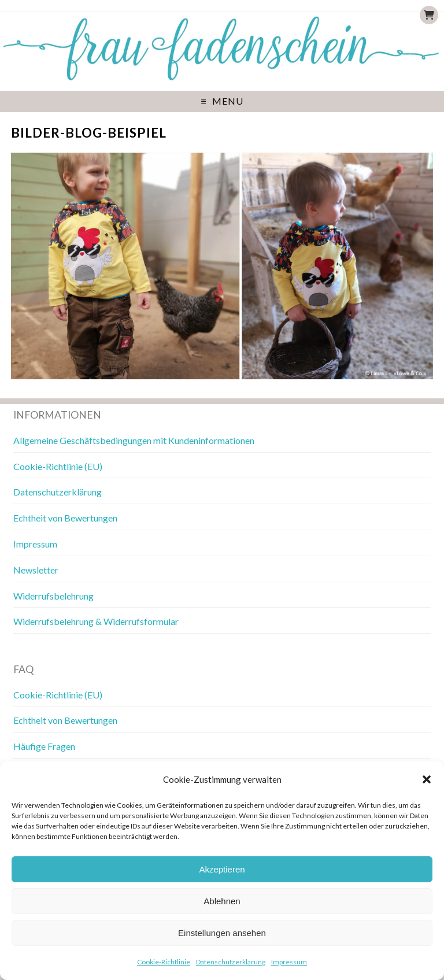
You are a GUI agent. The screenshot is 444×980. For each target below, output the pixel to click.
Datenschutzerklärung (231, 962)
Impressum (289, 962)
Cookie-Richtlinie (164, 962)
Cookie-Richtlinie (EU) (58, 466)
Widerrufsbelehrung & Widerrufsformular (96, 621)
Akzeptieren (222, 869)
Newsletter (36, 570)
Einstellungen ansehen (222, 933)
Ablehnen (222, 901)
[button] (427, 779)
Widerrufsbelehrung (53, 596)
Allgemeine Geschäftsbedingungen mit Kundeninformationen (134, 440)
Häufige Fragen (44, 746)
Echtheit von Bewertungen (65, 518)
